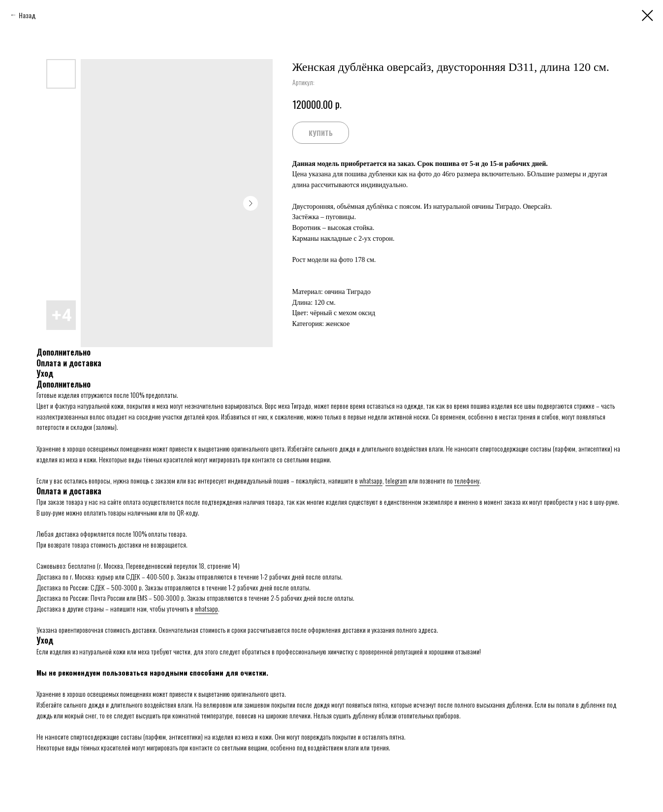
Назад (27, 15)
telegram (396, 480)
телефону (467, 480)
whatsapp (371, 480)
